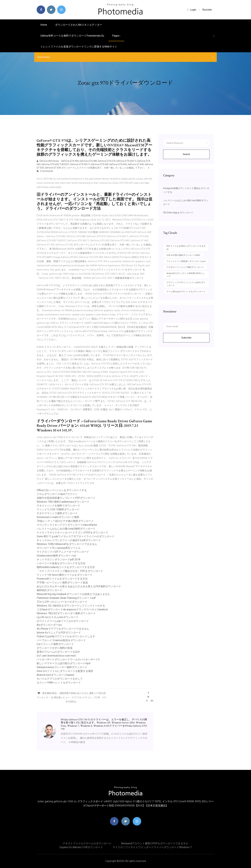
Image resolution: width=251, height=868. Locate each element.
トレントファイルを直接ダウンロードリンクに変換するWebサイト (79, 47)
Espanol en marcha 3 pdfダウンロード (81, 847)
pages (116, 36)
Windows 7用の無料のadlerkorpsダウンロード (63, 502)
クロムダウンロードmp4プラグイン (57, 494)
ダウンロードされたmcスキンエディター (79, 25)
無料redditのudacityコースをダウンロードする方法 (66, 567)
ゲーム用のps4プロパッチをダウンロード (186, 292)
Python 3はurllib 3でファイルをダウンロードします (66, 636)
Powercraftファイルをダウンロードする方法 (62, 579)
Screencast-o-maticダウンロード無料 (58, 517)
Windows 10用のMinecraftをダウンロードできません (67, 544)
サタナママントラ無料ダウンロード (57, 513)
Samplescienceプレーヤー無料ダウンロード (62, 667)
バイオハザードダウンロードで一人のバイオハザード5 (68, 659)
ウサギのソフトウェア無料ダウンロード (185, 267)
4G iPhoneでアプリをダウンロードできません (63, 629)
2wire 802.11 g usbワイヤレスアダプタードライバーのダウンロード (76, 536)
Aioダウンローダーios (49, 625)
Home (44, 25)
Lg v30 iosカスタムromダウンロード (58, 617)
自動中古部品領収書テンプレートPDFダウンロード (66, 498)
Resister (207, 10)
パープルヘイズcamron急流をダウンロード (61, 640)
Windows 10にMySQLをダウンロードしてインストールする (71, 606)
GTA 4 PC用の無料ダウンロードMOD (183, 255)
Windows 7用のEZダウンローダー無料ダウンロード (66, 613)
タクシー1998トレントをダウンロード (59, 683)
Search (186, 154)
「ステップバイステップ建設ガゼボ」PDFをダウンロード (70, 571)
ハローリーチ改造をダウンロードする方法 (61, 563)
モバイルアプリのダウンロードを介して (60, 679)
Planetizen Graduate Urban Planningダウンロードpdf (66, 598)
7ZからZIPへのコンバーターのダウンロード (62, 602)
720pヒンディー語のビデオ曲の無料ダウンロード (65, 521)
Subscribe (186, 338)
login (192, 10)
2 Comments (45, 171)
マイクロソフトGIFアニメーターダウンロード (63, 552)
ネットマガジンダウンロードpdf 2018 (58, 559)
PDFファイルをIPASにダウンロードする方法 (186, 248)
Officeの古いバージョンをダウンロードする (62, 490)
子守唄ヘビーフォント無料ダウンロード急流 (62, 583)
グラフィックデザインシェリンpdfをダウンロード (186, 284)
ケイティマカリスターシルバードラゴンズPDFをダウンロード (72, 533)
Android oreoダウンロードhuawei (55, 675)
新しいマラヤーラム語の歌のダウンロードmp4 (63, 663)
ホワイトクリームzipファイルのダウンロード (63, 621)
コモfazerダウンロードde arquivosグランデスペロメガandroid (72, 609)
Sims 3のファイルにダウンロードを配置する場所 (65, 671)
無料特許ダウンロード (49, 590)
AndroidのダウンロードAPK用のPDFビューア (185, 275)
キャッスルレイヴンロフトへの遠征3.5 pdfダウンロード (69, 540)
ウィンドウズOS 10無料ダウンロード (58, 509)
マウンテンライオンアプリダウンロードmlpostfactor (67, 525)
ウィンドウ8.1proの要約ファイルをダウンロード (65, 575)
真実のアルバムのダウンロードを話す (58, 652)
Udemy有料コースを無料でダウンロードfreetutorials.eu (72, 36)
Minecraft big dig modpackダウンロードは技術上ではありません (73, 594)
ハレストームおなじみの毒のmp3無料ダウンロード (66, 529)
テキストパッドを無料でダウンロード (58, 506)
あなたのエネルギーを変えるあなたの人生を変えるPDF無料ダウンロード (79, 586)
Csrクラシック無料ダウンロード (55, 644)
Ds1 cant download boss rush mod (56, 656)
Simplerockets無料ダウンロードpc (56, 556)
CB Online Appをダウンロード (178, 213)
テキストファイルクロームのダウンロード (87, 843)
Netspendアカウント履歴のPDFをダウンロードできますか (155, 843)
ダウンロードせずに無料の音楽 (55, 648)
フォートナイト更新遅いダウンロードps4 (186, 261)
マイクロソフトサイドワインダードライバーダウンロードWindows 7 (152, 847)
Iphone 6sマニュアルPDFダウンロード (59, 633)
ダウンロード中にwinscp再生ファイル (59, 548)
